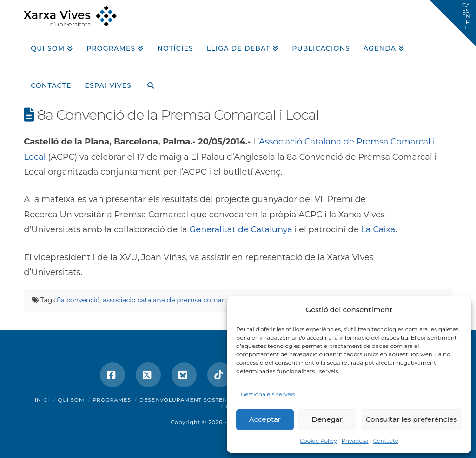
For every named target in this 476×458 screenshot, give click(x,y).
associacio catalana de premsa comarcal (168, 300)
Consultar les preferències (411, 419)
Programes (112, 400)
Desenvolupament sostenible (190, 400)
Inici (42, 400)
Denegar (327, 419)
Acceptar (265, 419)
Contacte (386, 441)
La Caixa (378, 229)
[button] (453, 23)
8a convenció (78, 300)
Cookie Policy (318, 441)
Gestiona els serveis (268, 394)
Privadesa (355, 441)
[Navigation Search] (147, 82)
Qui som (71, 400)
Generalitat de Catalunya (241, 229)
